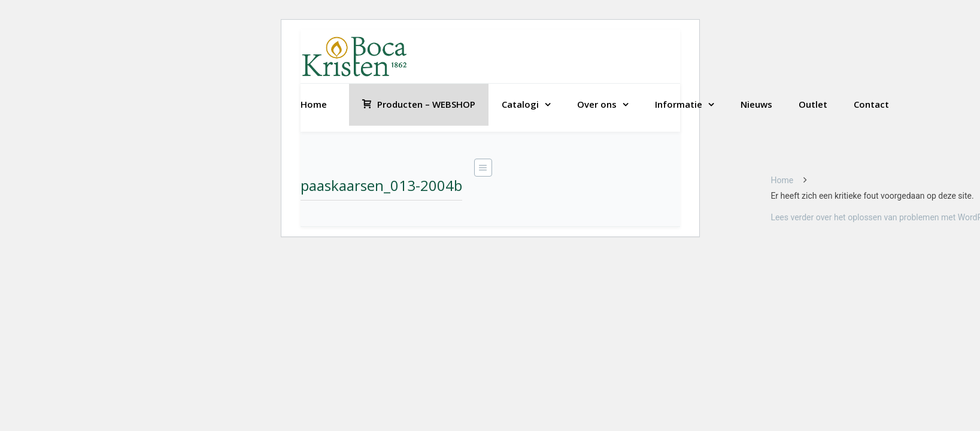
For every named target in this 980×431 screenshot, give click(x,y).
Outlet (813, 104)
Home (314, 104)
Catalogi (520, 104)
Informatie (679, 104)
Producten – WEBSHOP (419, 104)
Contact (871, 104)
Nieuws (756, 104)
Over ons (597, 104)
